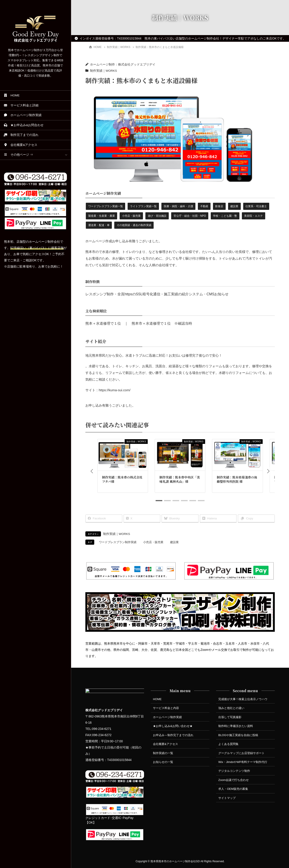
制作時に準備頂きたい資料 (236, 726)
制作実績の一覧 (163, 753)
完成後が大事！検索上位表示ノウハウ (243, 699)
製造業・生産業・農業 (102, 216)
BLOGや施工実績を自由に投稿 (238, 735)
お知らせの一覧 (163, 762)
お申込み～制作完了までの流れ (173, 735)
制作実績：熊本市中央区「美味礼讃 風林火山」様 (180, 479)
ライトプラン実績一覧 (143, 206)
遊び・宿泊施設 (157, 216)
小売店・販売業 (131, 216)
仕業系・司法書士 (256, 206)
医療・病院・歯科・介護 (179, 206)
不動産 (204, 206)
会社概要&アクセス (20, 145)
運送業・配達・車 (99, 225)
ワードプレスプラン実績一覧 (106, 206)
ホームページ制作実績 (23, 115)
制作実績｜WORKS (103, 71)
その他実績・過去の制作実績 (134, 225)
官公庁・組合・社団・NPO (190, 216)
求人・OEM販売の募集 (233, 789)
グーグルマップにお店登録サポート (241, 753)
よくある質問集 (228, 744)
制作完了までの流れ (21, 135)
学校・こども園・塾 (225, 216)
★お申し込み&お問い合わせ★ (173, 726)
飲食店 (219, 206)
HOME (12, 95)
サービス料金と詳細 (21, 105)
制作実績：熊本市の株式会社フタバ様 (122, 479)
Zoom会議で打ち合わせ (234, 780)
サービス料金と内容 (166, 708)
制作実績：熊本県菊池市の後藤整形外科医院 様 (237, 479)
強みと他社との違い (231, 708)
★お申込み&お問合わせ (24, 125)
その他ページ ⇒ (18, 155)
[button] (92, 471)
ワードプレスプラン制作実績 (118, 542)
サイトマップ (227, 798)
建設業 (234, 206)
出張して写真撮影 (230, 717)
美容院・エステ (253, 216)
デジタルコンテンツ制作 (234, 771)
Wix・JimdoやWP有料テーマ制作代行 (243, 762)
